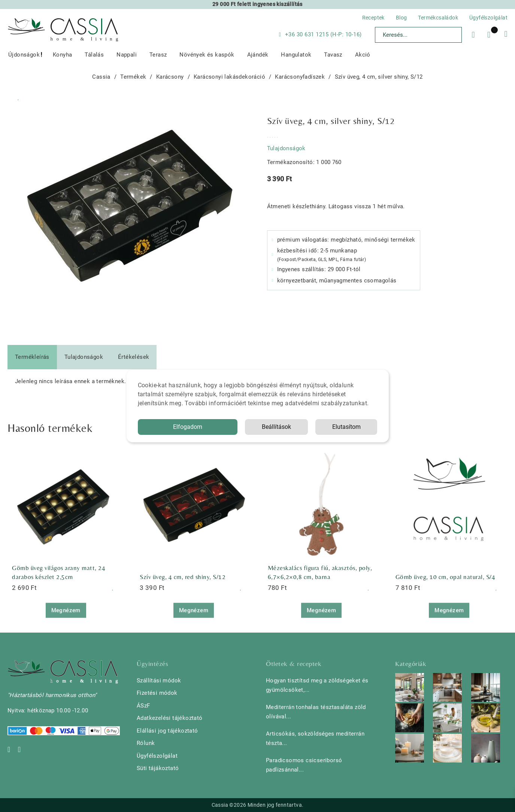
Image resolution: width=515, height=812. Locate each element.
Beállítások (276, 427)
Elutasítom (346, 427)
